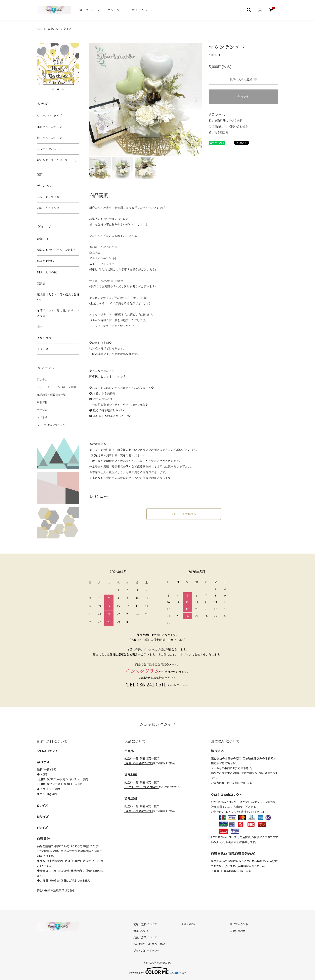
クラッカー (44, 349)
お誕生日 (43, 239)
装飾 (40, 174)
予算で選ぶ (44, 338)
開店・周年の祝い (48, 272)
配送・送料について (145, 924)
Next (196, 100)
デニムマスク (45, 186)
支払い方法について (145, 937)
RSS (184, 924)
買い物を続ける (219, 132)
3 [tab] (63, 89)
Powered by (158, 970)
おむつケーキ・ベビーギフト (54, 162)
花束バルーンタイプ (49, 127)
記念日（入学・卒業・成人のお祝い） (58, 297)
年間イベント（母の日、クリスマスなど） (58, 313)
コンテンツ (140, 10)
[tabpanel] (58, 64)
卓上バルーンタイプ (59, 29)
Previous (95, 100)
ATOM (192, 924)
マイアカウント (239, 924)
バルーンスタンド (48, 208)
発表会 (41, 283)
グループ (113, 10)
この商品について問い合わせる (228, 126)
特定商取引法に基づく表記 (226, 120)
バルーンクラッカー (50, 197)
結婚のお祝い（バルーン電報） (57, 250)
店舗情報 (42, 402)
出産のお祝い (45, 261)
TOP (39, 29)
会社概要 (42, 410)
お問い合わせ (238, 931)
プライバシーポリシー (146, 951)
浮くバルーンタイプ (49, 138)
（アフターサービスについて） (142, 787)
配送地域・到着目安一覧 (51, 395)
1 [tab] (53, 89)
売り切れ (243, 97)
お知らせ (42, 417)
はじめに (42, 379)
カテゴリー (87, 10)
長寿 (40, 327)
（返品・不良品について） (139, 763)
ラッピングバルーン (49, 149)
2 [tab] (58, 89)
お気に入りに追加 (243, 79)
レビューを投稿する (184, 514)
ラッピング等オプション (51, 425)
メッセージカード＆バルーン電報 (56, 387)
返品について (217, 114)
